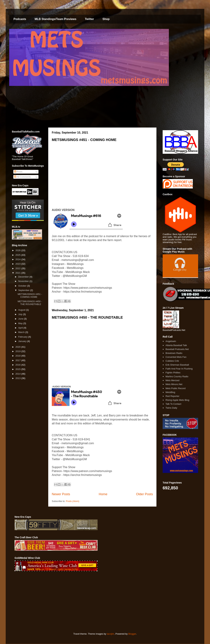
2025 (18, 255)
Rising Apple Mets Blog (177, 400)
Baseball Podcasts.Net (177, 349)
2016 (18, 365)
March (22, 332)
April (21, 328)
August (22, 310)
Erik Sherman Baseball (177, 365)
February (23, 337)
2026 (18, 250)
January (23, 341)
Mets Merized (172, 380)
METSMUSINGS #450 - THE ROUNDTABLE (87, 317)
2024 (18, 259)
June (21, 319)
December (24, 277)
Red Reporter (172, 396)
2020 (18, 347)
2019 (18, 351)
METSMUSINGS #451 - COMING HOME (84, 140)
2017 (18, 360)
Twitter (89, 19)
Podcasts (20, 19)
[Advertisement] (74, 602)
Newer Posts (61, 494)
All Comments (23, 177)
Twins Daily (171, 408)
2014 (18, 374)
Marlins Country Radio (177, 376)
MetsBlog (170, 392)
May (21, 323)
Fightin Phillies (173, 373)
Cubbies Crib (172, 361)
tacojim (110, 634)
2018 (18, 356)
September (24, 290)
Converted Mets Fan (176, 357)
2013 (18, 378)
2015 (18, 369)
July (21, 314)
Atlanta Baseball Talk (176, 345)
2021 (18, 273)
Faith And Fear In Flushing (179, 369)
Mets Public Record (176, 388)
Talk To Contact (173, 404)
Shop (106, 19)
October (23, 286)
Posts (18, 172)
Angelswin (171, 341)
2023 (18, 264)
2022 (18, 268)
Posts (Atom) (73, 501)
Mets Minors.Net (174, 384)
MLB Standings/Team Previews (55, 19)
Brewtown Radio (174, 353)
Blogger (132, 634)
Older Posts (144, 494)
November (24, 281)
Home (103, 494)
